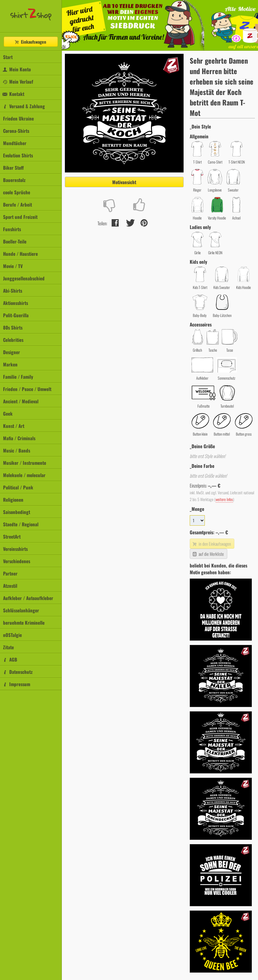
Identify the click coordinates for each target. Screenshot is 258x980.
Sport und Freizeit (20, 217)
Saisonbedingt (17, 512)
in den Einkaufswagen (211, 544)
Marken (10, 364)
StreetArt (12, 536)
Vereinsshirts (15, 549)
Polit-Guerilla (16, 315)
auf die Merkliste (208, 554)
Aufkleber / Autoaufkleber (28, 598)
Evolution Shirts (18, 155)
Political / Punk (18, 487)
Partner (10, 573)
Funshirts (12, 229)
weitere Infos (224, 499)
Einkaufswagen (30, 42)
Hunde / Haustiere (20, 254)
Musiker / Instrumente (25, 463)
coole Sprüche (17, 192)
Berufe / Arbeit (18, 204)
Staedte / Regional (21, 524)
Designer (12, 352)
